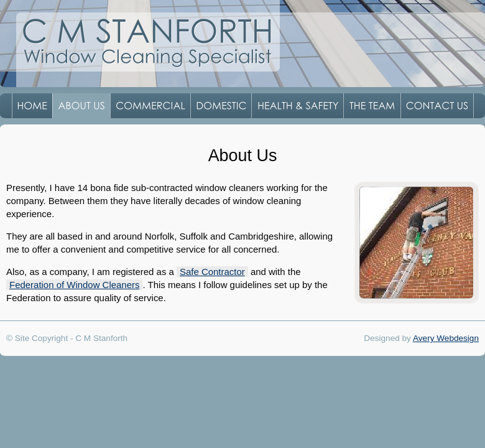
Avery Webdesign (446, 338)
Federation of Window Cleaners (74, 285)
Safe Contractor (212, 272)
